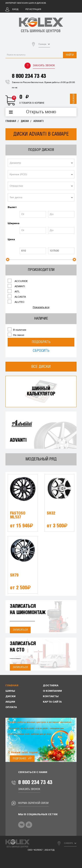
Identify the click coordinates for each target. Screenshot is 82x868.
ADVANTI (38, 121)
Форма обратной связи (33, 803)
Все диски (41, 367)
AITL (14, 291)
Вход (15, 9)
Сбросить (41, 351)
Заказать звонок (44, 66)
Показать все (41, 307)
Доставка (51, 686)
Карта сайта (52, 702)
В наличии (17, 330)
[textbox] (41, 163)
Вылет (12, 207)
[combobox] (41, 163)
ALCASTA (17, 297)
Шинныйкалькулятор (41, 391)
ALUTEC (16, 302)
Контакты (51, 696)
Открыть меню (41, 112)
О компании (52, 691)
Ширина (13, 223)
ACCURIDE (18, 281)
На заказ (16, 335)
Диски (25, 121)
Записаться (20, 630)
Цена (11, 240)
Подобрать (41, 342)
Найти (70, 55)
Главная (11, 121)
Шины (10, 691)
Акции (10, 702)
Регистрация (33, 9)
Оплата (11, 707)
